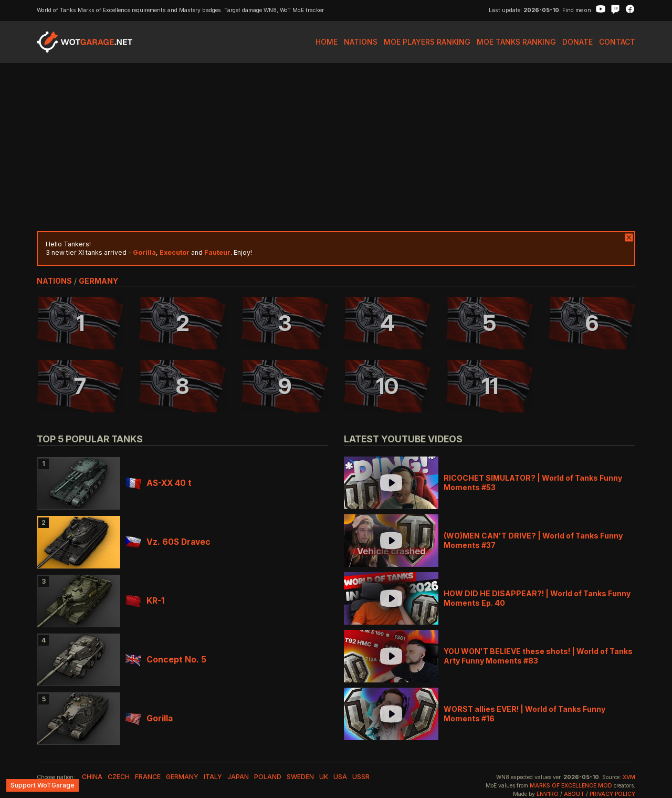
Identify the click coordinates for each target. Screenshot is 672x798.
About (574, 794)
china (92, 777)
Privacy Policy (612, 794)
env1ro (548, 794)
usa (340, 777)
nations (54, 281)
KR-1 (145, 601)
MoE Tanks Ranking (516, 42)
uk (324, 777)
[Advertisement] (336, 147)
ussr (361, 777)
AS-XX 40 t (159, 483)
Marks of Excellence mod (571, 786)
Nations (361, 42)
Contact (617, 42)
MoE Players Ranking (427, 42)
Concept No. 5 (166, 660)
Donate (577, 42)
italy (213, 777)
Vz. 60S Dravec (168, 542)
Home (327, 42)
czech (119, 777)
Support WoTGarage (43, 785)
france (148, 777)
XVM (629, 777)
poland (268, 777)
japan (238, 777)
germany (98, 281)
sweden (300, 777)
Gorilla (149, 718)
